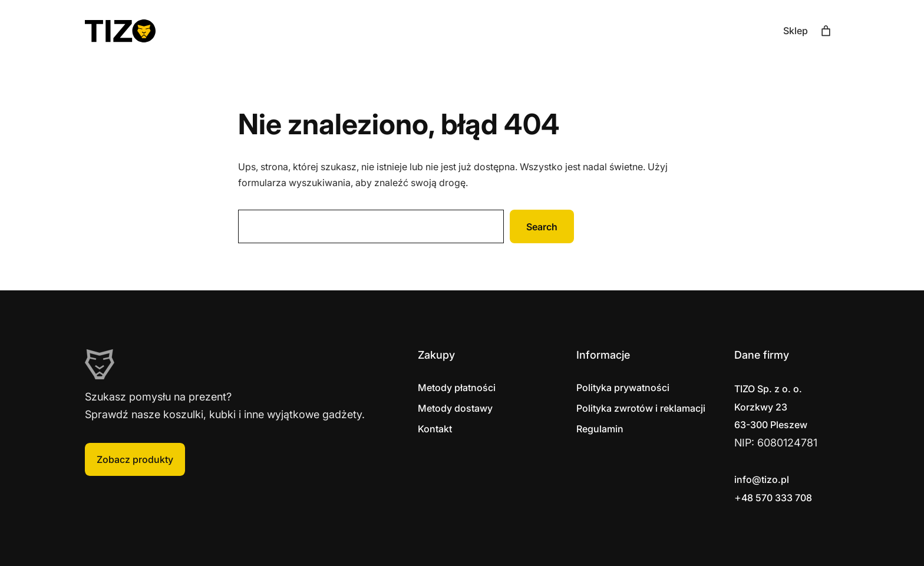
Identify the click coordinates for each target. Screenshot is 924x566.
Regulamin (600, 429)
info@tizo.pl (762, 479)
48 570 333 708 (777, 498)
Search (542, 227)
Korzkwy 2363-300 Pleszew (771, 407)
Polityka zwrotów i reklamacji (641, 408)
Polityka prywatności (623, 388)
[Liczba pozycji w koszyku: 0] (826, 31)
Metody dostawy (455, 408)
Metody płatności (457, 388)
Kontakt (435, 429)
